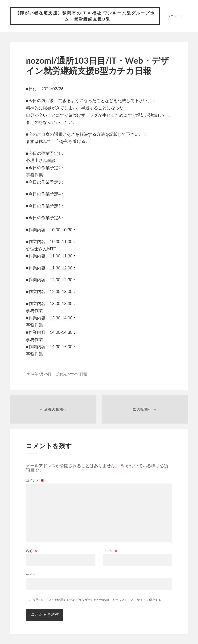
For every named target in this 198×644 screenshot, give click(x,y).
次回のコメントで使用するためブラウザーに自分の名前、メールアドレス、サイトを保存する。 (98, 600)
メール (110, 551)
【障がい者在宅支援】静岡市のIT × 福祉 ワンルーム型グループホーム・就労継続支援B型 (85, 16)
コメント (35, 481)
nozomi (73, 374)
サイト (31, 575)
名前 (32, 551)
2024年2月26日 (39, 374)
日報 (83, 374)
